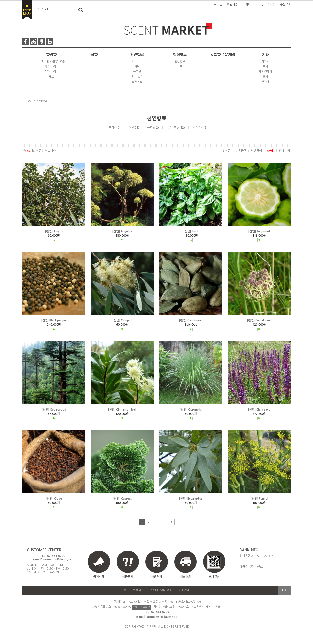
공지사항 (99, 577)
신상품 (227, 151)
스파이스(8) (200, 128)
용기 (265, 77)
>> (171, 522)
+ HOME (28, 101)
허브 (137, 67)
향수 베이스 (51, 67)
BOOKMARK (27, 10)
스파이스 (137, 82)
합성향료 (180, 55)
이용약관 (138, 590)
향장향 (51, 55)
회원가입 (232, 4)
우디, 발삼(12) (176, 128)
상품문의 (128, 577)
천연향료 (137, 55)
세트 (51, 77)
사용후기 (156, 577)
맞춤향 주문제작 (223, 55)
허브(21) (134, 128)
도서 (265, 67)
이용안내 (184, 590)
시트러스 (137, 61)
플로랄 (137, 72)
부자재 (265, 82)
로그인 (218, 4)
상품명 (270, 151)
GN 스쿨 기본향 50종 (51, 61)
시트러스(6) (113, 128)
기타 (265, 55)
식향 (94, 55)
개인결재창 (265, 72)
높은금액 (241, 151)
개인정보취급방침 (161, 590)
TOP (285, 590)
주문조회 (286, 4)
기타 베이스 (51, 72)
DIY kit (265, 61)
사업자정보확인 (141, 607)
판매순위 (284, 151)
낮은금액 (257, 151)
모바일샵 (214, 567)
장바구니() (268, 4)
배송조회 (185, 577)
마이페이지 (249, 4)
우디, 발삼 (137, 77)
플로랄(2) (153, 128)
